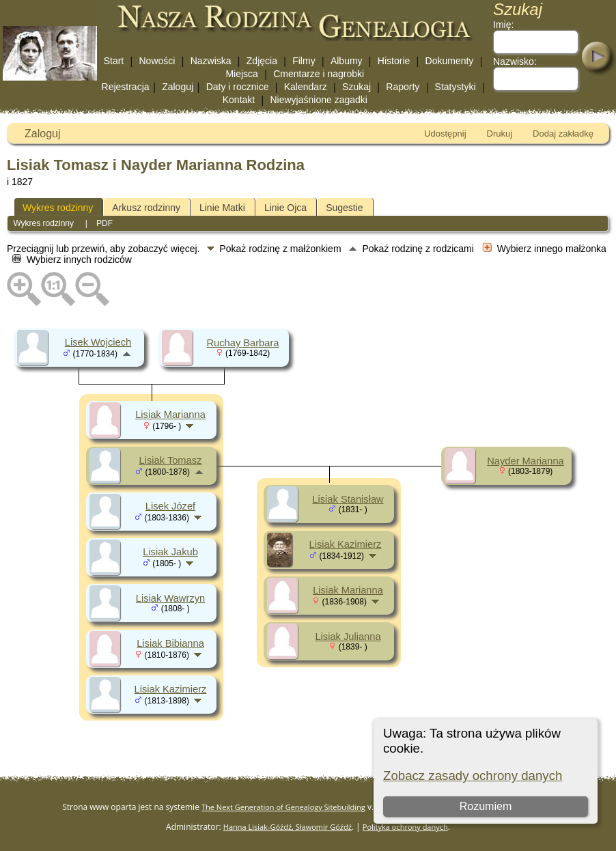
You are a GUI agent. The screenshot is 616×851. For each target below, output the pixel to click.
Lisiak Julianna (348, 637)
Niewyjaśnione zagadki (318, 100)
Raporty (403, 87)
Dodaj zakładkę (563, 134)
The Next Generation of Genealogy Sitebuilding (283, 807)
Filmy (304, 61)
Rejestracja (126, 87)
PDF (104, 223)
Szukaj (356, 87)
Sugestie (344, 208)
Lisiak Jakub (170, 552)
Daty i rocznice (238, 87)
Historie (394, 61)
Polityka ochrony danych (405, 827)
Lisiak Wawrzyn (170, 598)
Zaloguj (178, 87)
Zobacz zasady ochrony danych (473, 776)
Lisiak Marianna (170, 415)
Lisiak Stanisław (348, 499)
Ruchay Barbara (243, 343)
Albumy (347, 61)
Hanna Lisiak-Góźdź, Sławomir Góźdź (288, 827)
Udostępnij (445, 134)
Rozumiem (486, 806)
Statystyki (456, 87)
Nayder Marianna (525, 461)
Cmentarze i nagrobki (319, 74)
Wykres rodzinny (58, 208)
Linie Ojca (285, 208)
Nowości (157, 61)
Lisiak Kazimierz (171, 689)
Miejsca (241, 74)
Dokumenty (450, 61)
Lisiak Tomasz (171, 460)
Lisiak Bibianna (170, 643)
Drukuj (500, 134)
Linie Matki (222, 208)
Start (114, 61)
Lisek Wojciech (98, 342)
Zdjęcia (262, 61)
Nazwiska (211, 61)
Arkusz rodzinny (146, 208)
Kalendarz (306, 87)
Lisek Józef (170, 506)
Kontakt (239, 100)
